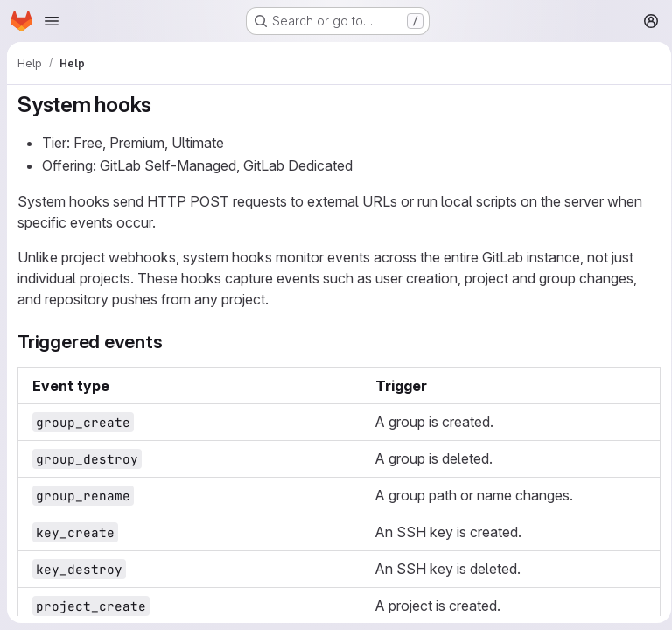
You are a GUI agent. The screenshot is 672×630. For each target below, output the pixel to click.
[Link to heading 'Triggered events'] (173, 342)
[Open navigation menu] (52, 21)
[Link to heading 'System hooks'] (163, 105)
